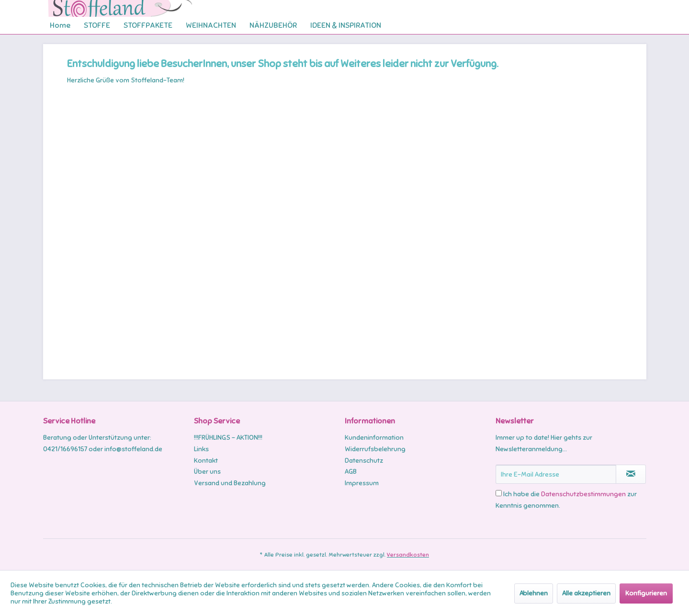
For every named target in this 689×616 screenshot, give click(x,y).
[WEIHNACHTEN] (211, 25)
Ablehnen (534, 593)
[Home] (60, 25)
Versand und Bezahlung (230, 483)
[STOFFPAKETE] (148, 25)
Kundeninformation (374, 438)
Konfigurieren (646, 593)
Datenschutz (364, 461)
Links (201, 449)
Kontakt (206, 461)
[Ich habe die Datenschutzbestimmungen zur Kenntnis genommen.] (499, 493)
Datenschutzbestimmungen (583, 494)
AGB (351, 472)
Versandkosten (408, 555)
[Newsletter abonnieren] (631, 474)
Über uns (207, 472)
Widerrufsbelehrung (375, 449)
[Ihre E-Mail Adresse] (556, 474)
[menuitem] (60, 25)
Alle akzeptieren (586, 593)
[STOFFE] (97, 25)
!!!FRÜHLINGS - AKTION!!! (228, 438)
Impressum (362, 483)
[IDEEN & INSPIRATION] (346, 25)
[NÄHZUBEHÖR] (273, 25)
